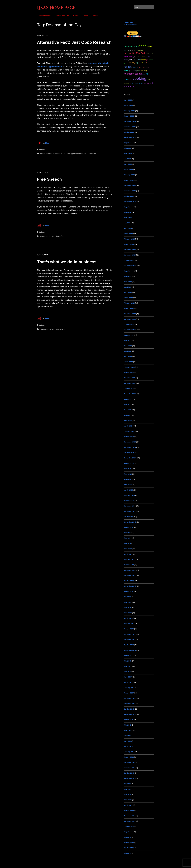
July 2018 (127, 597)
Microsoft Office (131, 46)
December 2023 (130, 250)
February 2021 (129, 431)
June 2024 (128, 218)
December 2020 (130, 442)
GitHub (76, 16)
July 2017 (127, 661)
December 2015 (130, 762)
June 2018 (128, 602)
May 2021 (127, 415)
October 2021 (129, 389)
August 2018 (129, 591)
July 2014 (127, 837)
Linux (126, 50)
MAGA (139, 71)
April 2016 (128, 741)
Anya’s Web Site (45, 16)
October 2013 (129, 848)
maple (151, 60)
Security (126, 71)
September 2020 (130, 458)
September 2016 (130, 714)
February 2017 (129, 688)
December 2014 (130, 816)
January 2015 (129, 810)
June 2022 (128, 346)
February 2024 (129, 239)
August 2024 (129, 207)
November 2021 (130, 383)
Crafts (141, 63)
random (128, 57)
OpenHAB (126, 63)
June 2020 (128, 474)
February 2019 (129, 559)
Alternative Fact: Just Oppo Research (74, 42)
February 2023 (129, 303)
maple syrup (149, 53)
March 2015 (128, 805)
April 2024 (128, 228)
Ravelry (95, 16)
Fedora (149, 47)
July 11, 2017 (42, 255)
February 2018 (129, 624)
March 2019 (128, 554)
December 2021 (130, 378)
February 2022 (129, 367)
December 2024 (130, 186)
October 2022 (129, 324)
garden (131, 60)
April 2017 (128, 677)
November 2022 (130, 319)
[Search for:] (144, 7)
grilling (134, 50)
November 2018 (130, 575)
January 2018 (129, 629)
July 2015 (127, 784)
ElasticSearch (141, 50)
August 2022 (129, 335)
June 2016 (128, 730)
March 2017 (128, 682)
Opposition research (78, 154)
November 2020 (130, 447)
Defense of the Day (61, 154)
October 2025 (129, 132)
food (143, 46)
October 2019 (129, 517)
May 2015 (127, 795)
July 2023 (128, 276)
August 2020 (129, 463)
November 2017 (130, 640)
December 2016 (130, 698)
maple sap (144, 71)
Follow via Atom (130, 25)
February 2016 (129, 752)
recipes (129, 67)
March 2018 (128, 618)
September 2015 (130, 778)
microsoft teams (133, 74)
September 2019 (130, 522)
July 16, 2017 (43, 35)
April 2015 (128, 800)
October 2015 (129, 773)
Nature (143, 60)
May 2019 (127, 543)
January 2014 (129, 843)
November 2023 (130, 255)
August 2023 (129, 271)
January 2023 (129, 308)
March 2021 (128, 426)
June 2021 (128, 410)
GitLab (86, 16)
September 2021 (130, 394)
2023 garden (146, 83)
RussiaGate (92, 154)
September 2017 (130, 650)
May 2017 (127, 672)
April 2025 (128, 164)
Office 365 (141, 57)
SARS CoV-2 (142, 67)
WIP (137, 63)
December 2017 (130, 634)
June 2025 (128, 153)
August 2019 (128, 527)
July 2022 (128, 340)
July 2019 (127, 533)
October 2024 (129, 196)
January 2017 (129, 693)
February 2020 (129, 495)
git (134, 60)
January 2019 (129, 565)
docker (136, 67)
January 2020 (129, 501)
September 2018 (130, 586)
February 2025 (129, 175)
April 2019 (128, 549)
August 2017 (128, 656)
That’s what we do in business (67, 262)
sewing (132, 63)
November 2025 (130, 127)
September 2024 (130, 202)
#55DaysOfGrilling (137, 83)
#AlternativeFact (46, 154)
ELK (131, 83)
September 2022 (130, 330)
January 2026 (129, 116)
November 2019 (130, 511)
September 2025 (130, 137)
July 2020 (128, 469)
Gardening (133, 70)
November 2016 (130, 704)
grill (147, 60)
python (135, 57)
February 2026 (129, 111)
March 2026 (128, 105)
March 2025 (128, 169)
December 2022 (130, 314)
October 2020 (129, 453)
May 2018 (127, 608)
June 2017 (128, 666)
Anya (144, 74)
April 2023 (128, 292)
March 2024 (128, 234)
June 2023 (128, 282)
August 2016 (129, 720)
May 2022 (128, 351)
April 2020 (128, 485)
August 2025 (129, 143)
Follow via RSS (129, 22)
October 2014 (129, 826)
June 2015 (128, 789)
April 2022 (128, 356)
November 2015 (130, 768)
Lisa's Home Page (56, 8)
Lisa (47, 143)
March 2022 (128, 362)
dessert (130, 50)
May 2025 (128, 159)
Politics (42, 150)
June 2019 (128, 538)
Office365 (148, 67)
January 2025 (129, 180)
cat (146, 57)
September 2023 (130, 266)
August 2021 (129, 399)
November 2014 (130, 821)
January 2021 (129, 437)
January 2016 (129, 757)
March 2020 (128, 490)
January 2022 (129, 373)
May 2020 (128, 479)
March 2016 (128, 746)
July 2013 (127, 853)
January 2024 (129, 244)
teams (149, 79)
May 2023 (128, 287)
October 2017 (129, 645)
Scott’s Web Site (62, 16)
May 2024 (128, 223)
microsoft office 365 (134, 53)
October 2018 (129, 581)
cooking (139, 78)
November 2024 (130, 191)
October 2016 (129, 709)
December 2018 (130, 570)
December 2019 (130, 506)
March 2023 (128, 298)
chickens (137, 87)
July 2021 (127, 404)
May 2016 (127, 736)
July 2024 (128, 212)
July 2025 (128, 148)
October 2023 (129, 260)
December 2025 (130, 121)
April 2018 (128, 613)
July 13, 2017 (43, 172)
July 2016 (127, 725)
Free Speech (49, 179)
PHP (131, 79)
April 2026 (128, 100)
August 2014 (129, 832)
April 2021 (128, 421)
